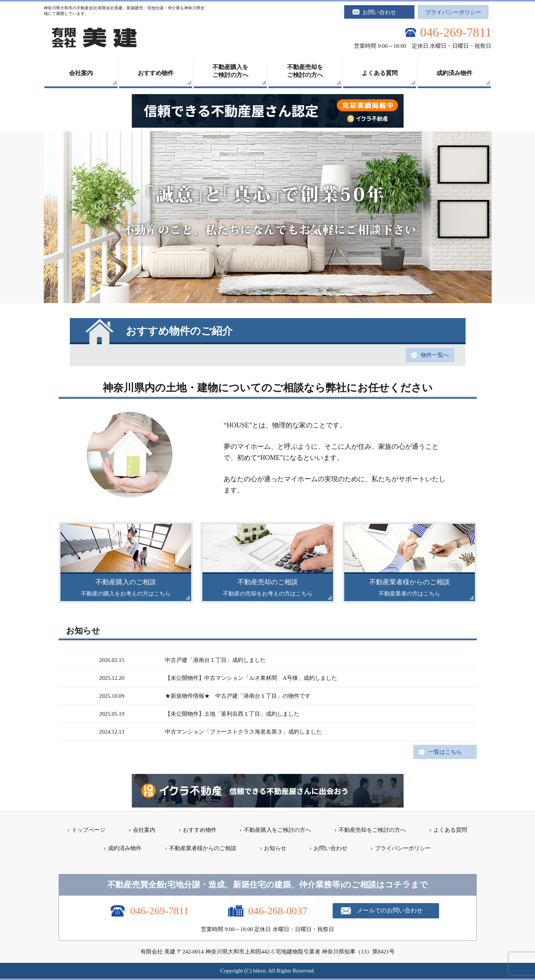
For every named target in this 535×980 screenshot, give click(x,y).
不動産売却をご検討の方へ (305, 71)
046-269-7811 (456, 32)
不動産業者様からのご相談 (203, 848)
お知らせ (275, 848)
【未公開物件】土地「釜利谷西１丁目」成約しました (232, 714)
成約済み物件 (454, 73)
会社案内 (81, 73)
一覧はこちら (445, 752)
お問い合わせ (379, 12)
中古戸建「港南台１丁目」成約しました (215, 660)
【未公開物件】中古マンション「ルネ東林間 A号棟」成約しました (251, 678)
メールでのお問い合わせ (390, 910)
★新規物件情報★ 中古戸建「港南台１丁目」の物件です (241, 696)
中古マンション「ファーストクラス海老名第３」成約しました (243, 732)
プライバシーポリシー (453, 12)
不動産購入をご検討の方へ (230, 71)
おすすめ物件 (156, 73)
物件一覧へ (435, 355)
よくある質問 (380, 73)
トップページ (88, 830)
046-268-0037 (278, 911)
